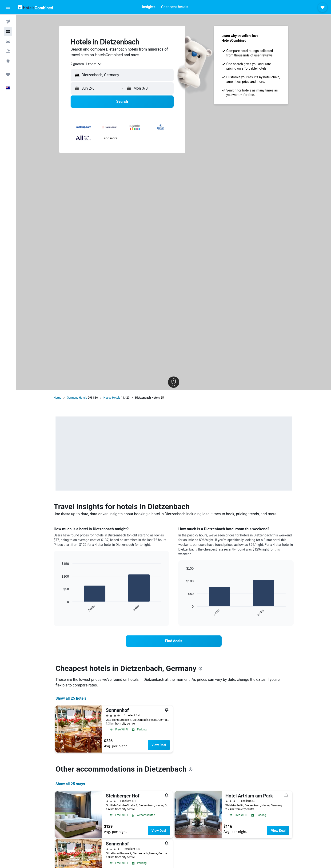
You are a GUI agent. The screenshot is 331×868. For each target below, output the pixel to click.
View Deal (159, 745)
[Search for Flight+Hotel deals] (8, 51)
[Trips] (8, 75)
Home (57, 398)
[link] (174, 641)
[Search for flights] (8, 22)
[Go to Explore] (8, 61)
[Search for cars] (8, 41)
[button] (8, 7)
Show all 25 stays (70, 784)
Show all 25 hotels (71, 698)
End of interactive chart (59, 608)
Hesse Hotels (112, 398)
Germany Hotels (77, 398)
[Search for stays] (8, 32)
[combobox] (86, 64)
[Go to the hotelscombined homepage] (35, 7)
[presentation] (200, 669)
